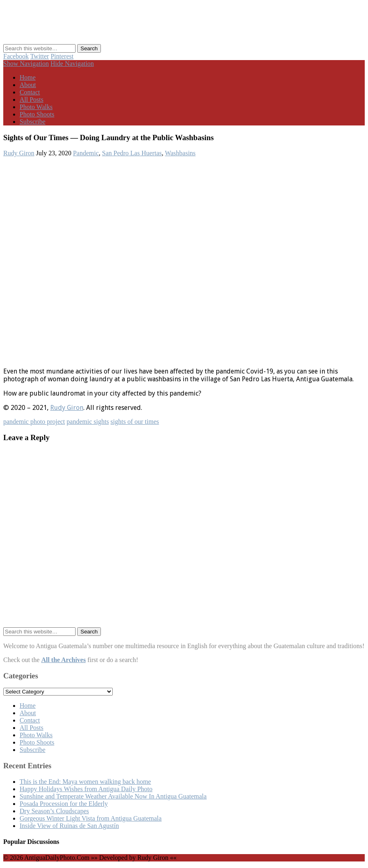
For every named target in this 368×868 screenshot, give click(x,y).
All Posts (31, 100)
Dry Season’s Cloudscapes (54, 811)
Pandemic (86, 153)
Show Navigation (26, 64)
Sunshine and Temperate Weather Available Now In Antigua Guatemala (113, 796)
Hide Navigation (72, 64)
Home (28, 77)
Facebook (16, 56)
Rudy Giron (19, 153)
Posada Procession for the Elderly (64, 804)
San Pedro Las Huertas (132, 153)
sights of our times (135, 422)
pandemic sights (88, 422)
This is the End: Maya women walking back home (85, 782)
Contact (30, 92)
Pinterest (62, 56)
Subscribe (32, 122)
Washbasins (180, 153)
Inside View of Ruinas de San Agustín (69, 826)
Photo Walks (36, 107)
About (28, 85)
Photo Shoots (37, 114)
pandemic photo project (34, 422)
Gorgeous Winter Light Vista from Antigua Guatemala (91, 818)
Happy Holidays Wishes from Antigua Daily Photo (86, 789)
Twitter (40, 56)
